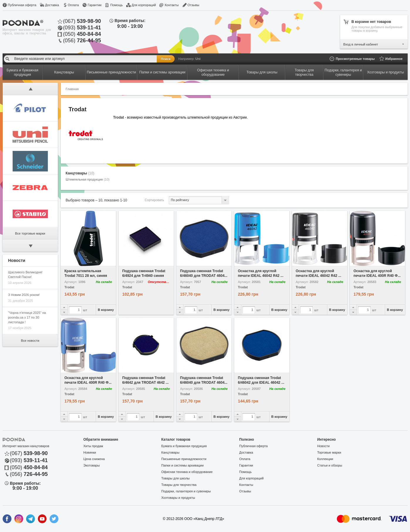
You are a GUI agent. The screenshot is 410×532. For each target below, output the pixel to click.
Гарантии (95, 5)
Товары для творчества (179, 485)
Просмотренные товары (355, 59)
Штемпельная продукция (88, 179)
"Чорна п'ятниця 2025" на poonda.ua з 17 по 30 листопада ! (27, 317)
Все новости (30, 341)
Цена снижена (94, 459)
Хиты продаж (93, 446)
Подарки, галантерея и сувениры (186, 491)
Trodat (70, 287)
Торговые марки (329, 452)
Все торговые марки (30, 233)
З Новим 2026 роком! (24, 295)
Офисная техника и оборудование (187, 472)
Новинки (90, 452)
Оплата (73, 5)
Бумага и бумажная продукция (184, 446)
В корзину (106, 310)
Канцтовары (80, 173)
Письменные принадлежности (184, 459)
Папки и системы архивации (183, 465)
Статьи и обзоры (330, 465)
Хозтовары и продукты (178, 498)
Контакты (172, 5)
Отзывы (193, 5)
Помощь (117, 5)
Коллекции (325, 459)
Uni (198, 59)
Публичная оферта (22, 5)
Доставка (52, 5)
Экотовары (92, 465)
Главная (72, 89)
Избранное (394, 59)
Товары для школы (176, 478)
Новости (324, 446)
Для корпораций (144, 5)
